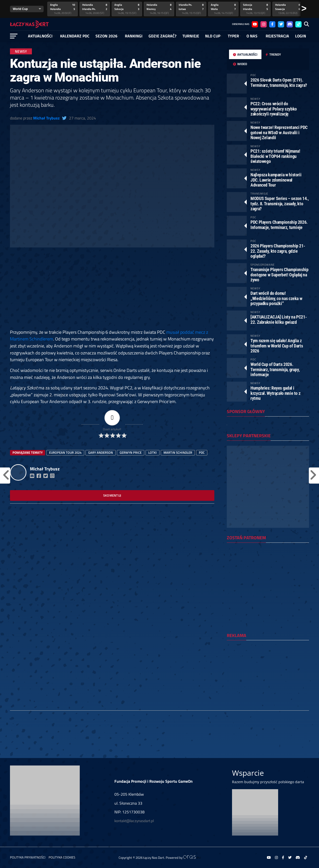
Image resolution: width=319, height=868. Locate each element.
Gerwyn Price (131, 452)
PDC (202, 452)
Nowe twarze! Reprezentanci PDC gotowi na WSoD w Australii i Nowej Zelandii (279, 132)
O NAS (252, 36)
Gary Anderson (101, 452)
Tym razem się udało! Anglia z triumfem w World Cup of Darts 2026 (277, 346)
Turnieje (191, 36)
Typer (233, 36)
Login (301, 36)
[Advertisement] (112, 292)
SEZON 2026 (106, 36)
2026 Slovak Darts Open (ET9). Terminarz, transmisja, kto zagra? (279, 82)
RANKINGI (134, 36)
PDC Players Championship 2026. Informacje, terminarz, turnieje (279, 225)
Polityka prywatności (28, 857)
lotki (153, 452)
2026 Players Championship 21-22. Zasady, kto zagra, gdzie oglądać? (278, 251)
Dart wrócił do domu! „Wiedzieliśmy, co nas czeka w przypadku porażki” (276, 298)
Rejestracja (277, 36)
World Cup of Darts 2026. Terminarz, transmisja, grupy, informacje (275, 369)
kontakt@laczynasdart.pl (134, 821)
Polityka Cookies (62, 857)
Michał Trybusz (46, 118)
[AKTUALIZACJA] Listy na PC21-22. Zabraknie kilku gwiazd (279, 319)
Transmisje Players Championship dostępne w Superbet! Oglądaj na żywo (279, 274)
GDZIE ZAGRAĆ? (162, 36)
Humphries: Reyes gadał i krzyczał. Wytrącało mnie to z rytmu (275, 393)
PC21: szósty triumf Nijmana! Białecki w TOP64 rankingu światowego (275, 156)
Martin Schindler (178, 452)
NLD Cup (213, 36)
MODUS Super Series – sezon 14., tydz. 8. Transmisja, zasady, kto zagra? (280, 203)
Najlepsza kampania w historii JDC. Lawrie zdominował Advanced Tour (276, 180)
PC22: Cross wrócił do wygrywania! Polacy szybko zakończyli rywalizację (274, 109)
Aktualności (40, 36)
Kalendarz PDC (75, 36)
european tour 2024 (65, 452)
